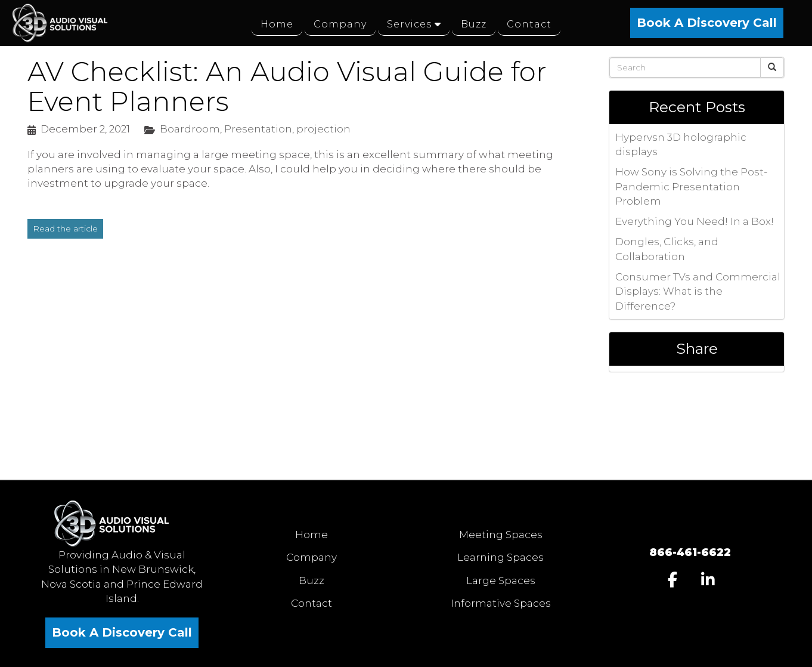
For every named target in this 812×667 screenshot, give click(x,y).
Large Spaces (501, 580)
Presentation (258, 129)
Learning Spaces (500, 557)
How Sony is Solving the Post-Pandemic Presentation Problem (691, 186)
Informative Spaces (501, 603)
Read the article (65, 228)
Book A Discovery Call (707, 23)
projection (323, 129)
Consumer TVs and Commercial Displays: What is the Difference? (698, 291)
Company (312, 557)
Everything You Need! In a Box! (695, 221)
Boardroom (190, 129)
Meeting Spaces (501, 535)
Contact (312, 603)
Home (312, 535)
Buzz (312, 580)
